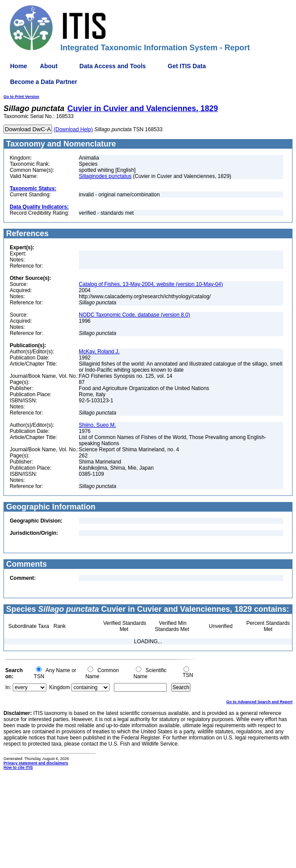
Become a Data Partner (44, 82)
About (49, 66)
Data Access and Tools (113, 66)
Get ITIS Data (187, 66)
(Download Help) (73, 129)
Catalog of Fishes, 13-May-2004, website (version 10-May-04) (151, 284)
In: (8, 687)
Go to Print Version (21, 97)
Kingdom (59, 687)
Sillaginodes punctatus (105, 176)
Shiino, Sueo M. (97, 425)
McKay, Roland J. (99, 352)
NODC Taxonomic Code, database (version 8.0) (134, 315)
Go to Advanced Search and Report (259, 702)
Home (19, 66)
